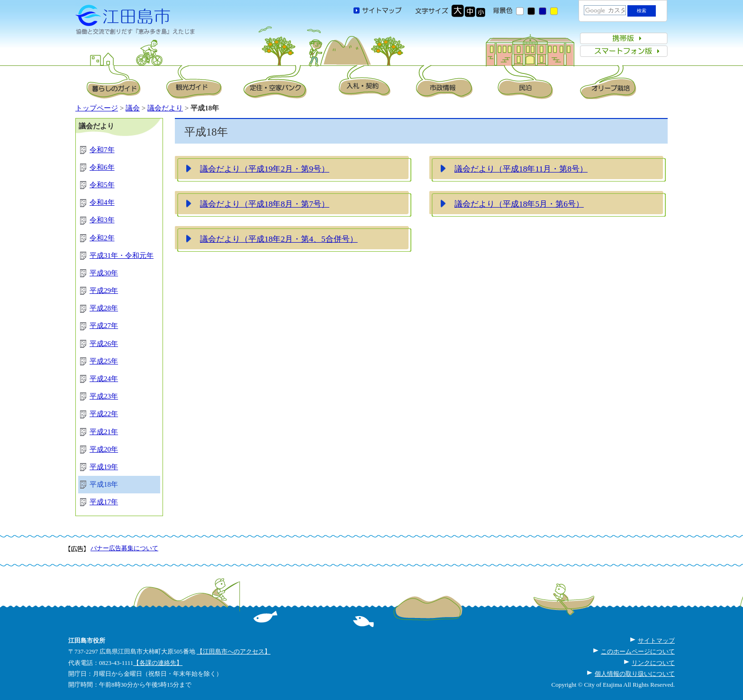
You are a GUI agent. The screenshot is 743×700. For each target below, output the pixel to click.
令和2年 (102, 238)
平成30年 (104, 273)
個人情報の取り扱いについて (635, 674)
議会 (133, 108)
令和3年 (102, 220)
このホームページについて (638, 651)
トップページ (97, 108)
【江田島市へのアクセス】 (234, 651)
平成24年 (104, 379)
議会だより (165, 108)
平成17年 (104, 502)
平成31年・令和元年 (122, 255)
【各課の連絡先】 (158, 663)
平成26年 (104, 344)
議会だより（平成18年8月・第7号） (265, 204)
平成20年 (104, 449)
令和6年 (102, 167)
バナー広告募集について (124, 548)
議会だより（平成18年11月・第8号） (521, 169)
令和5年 (102, 185)
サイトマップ (656, 641)
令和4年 (102, 202)
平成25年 (104, 361)
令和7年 (102, 150)
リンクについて (653, 663)
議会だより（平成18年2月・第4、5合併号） (279, 239)
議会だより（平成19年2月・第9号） (265, 169)
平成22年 (104, 414)
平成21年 (104, 432)
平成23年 (104, 396)
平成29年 (104, 291)
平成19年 (104, 467)
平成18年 (104, 484)
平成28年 (104, 308)
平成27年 (104, 326)
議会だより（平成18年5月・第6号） (519, 204)
